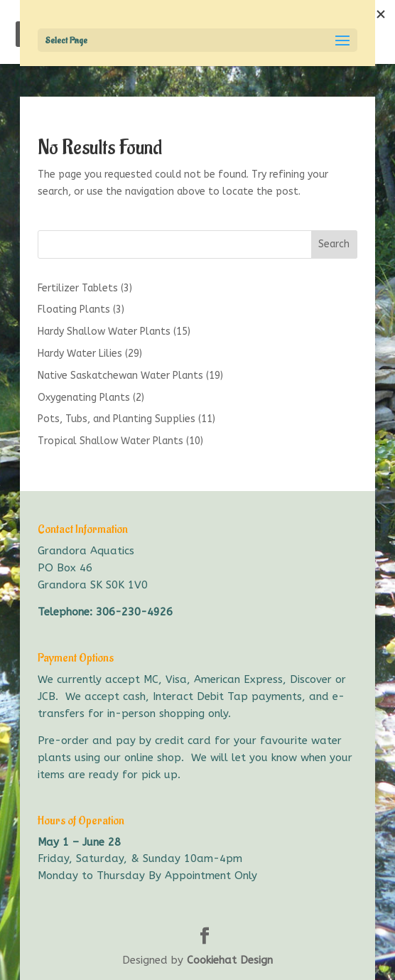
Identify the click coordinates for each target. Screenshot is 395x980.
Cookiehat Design (230, 960)
